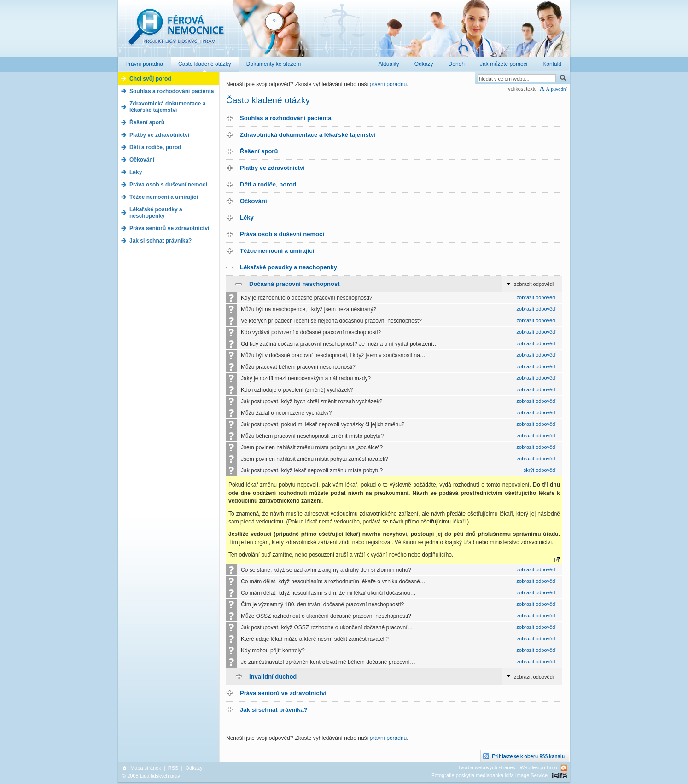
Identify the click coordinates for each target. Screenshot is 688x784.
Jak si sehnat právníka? (274, 710)
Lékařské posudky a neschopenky (289, 267)
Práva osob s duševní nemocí (282, 234)
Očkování (254, 201)
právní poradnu (388, 84)
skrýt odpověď (539, 470)
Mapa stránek (146, 768)
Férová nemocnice (176, 32)
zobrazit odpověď (536, 297)
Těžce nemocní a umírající (277, 251)
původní (559, 89)
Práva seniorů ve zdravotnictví (283, 693)
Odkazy (194, 768)
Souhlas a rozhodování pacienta (286, 118)
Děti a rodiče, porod (268, 184)
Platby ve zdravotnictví (272, 168)
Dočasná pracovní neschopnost (294, 284)
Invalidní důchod (273, 677)
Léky (247, 218)
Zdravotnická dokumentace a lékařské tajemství (308, 135)
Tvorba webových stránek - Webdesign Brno (507, 767)
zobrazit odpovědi (534, 284)
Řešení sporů (259, 151)
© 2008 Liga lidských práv (151, 776)
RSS (173, 768)
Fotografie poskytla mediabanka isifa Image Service (490, 775)
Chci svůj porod (150, 79)
